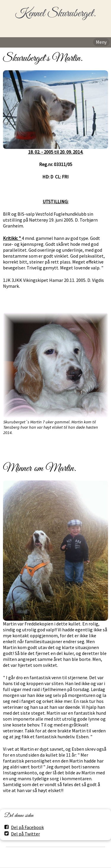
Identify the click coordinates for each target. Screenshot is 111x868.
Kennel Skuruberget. (55, 14)
